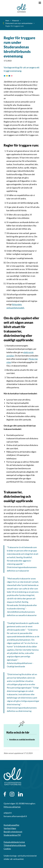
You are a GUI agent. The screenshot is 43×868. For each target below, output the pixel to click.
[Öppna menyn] (40, 3)
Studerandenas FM (12, 835)
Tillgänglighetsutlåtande (15, 845)
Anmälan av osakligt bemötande (22, 739)
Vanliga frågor (10, 828)
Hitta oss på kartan (12, 807)
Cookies (7, 849)
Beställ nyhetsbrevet (13, 832)
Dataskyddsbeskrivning (14, 842)
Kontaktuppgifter (12, 825)
